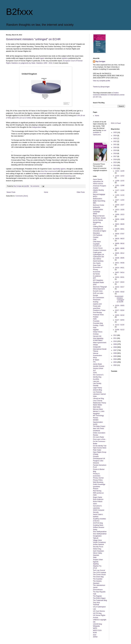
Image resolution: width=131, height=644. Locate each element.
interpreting (67, 176)
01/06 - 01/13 (120, 330)
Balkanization (98, 199)
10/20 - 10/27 (120, 205)
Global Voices (98, 332)
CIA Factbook (98, 235)
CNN (95, 240)
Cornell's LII (97, 246)
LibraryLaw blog (98, 398)
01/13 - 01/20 (120, 325)
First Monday (97, 313)
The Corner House (99, 575)
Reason (96, 489)
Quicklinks (97, 487)
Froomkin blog (98, 323)
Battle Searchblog (99, 201)
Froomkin (96, 321)
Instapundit (97, 347)
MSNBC (96, 420)
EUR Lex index (98, 293)
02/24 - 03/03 (120, 306)
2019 (115, 150)
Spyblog (96, 564)
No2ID (95, 424)
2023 (115, 138)
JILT (94, 371)
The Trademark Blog (100, 600)
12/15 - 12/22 (120, 176)
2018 (115, 153)
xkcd (95, 635)
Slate (95, 557)
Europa (95, 295)
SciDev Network (98, 545)
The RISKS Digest (99, 598)
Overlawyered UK (99, 459)
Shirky (95, 530)
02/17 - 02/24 (120, 310)
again (42, 58)
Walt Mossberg (98, 482)
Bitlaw (95, 214)
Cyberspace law (98, 257)
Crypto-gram (97, 252)
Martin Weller (97, 405)
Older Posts (81, 192)
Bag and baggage (99, 194)
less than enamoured (49, 171)
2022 (115, 141)
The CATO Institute (100, 573)
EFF (94, 278)
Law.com (96, 381)
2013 (115, 168)
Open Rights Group (100, 452)
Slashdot (96, 555)
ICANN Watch (98, 340)
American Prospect (99, 186)
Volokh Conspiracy (99, 542)
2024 (115, 136)
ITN (94, 362)
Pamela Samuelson (100, 465)
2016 (115, 159)
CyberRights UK (99, 255)
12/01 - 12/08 (120, 186)
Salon (95, 504)
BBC (95, 203)
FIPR (95, 319)
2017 (115, 156)
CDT (95, 224)
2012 (115, 335)
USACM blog (97, 624)
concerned (42, 173)
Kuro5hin (96, 379)
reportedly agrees (59, 169)
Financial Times (98, 315)
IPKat (95, 358)
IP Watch (96, 360)
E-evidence (97, 276)
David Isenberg (98, 261)
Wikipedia (96, 626)
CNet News (97, 242)
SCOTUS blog (98, 523)
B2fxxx (19, 12)
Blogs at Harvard (99, 216)
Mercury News (98, 409)
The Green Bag (98, 577)
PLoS (95, 467)
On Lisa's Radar (99, 437)
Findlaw (96, 317)
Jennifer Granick (99, 366)
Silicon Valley (97, 553)
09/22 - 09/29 (120, 224)
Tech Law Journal (99, 570)
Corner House (98, 248)
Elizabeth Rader (98, 282)
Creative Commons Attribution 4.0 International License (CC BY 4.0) (109, 95)
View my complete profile (102, 81)
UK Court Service (99, 611)
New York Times (99, 429)
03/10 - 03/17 (120, 287)
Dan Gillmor (97, 259)
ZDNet (95, 637)
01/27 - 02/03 (120, 320)
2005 (115, 356)
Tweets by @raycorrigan (101, 87)
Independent (37, 127)
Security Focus (98, 547)
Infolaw (95, 345)
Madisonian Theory (100, 403)
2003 (115, 362)
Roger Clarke (98, 497)
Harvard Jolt (97, 336)
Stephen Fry (97, 566)
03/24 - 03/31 (120, 277)
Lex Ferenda (97, 392)
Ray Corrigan (100, 62)
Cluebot (96, 237)
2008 (115, 347)
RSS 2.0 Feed (116, 123)
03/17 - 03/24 (120, 282)
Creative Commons (100, 250)
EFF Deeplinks (98, 280)
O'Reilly (96, 454)
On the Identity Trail (100, 446)
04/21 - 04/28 (120, 263)
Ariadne (96, 188)
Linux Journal (98, 401)
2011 (115, 338)
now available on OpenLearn (100, 133)
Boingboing (97, 222)
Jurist (95, 373)
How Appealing (98, 338)
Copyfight (96, 244)
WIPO (95, 628)
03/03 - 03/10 (120, 292)
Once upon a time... (100, 439)
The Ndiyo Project (99, 426)
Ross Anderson (98, 499)
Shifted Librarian (99, 527)
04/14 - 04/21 (120, 268)
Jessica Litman (98, 368)
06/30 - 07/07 (120, 234)
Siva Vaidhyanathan (100, 532)
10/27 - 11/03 (120, 200)
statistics (65, 58)
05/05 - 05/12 (120, 253)
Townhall (96, 605)
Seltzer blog (97, 549)
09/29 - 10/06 (120, 219)
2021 (115, 145)
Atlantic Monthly (98, 190)
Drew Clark (97, 265)
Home (46, 192)
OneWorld (96, 431)
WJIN (95, 633)
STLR (95, 568)
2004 (115, 359)
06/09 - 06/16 (120, 243)
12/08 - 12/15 (120, 181)
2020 (115, 147)
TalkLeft (96, 538)
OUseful (96, 457)
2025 (115, 132)
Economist (97, 272)
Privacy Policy (98, 480)
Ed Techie (96, 274)
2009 (115, 344)
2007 (115, 350)
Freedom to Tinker (99, 310)
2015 (115, 162)
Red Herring (97, 491)
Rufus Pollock (98, 502)
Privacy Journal (98, 478)
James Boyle (97, 364)
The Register (97, 596)
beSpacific (97, 207)
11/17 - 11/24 (120, 190)
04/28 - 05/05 (120, 258)
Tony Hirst (96, 603)
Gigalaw (96, 330)
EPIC (95, 285)
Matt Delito (97, 407)
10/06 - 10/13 (120, 214)
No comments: (35, 186)
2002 (115, 365)
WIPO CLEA (97, 630)
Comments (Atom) (22, 196)
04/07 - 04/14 (120, 273)
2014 (115, 165)
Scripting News (98, 525)
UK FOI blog (97, 613)
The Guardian (98, 579)
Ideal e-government (100, 343)
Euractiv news (98, 291)
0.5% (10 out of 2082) (23, 118)
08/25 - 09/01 (120, 229)
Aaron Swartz (98, 179)
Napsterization (98, 422)
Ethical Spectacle (99, 289)
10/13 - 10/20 (120, 210)
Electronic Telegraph (100, 287)
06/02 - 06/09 (120, 248)
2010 (115, 341)
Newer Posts (11, 192)
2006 (115, 353)
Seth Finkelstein (98, 551)
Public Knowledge (99, 484)
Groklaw (96, 334)
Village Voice (97, 540)
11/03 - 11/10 (120, 195)
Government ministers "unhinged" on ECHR (33, 39)
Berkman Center (99, 205)
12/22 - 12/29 (120, 171)
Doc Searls (97, 263)
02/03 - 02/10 (120, 315)
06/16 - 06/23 (120, 239)
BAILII (95, 197)
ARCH (95, 192)
